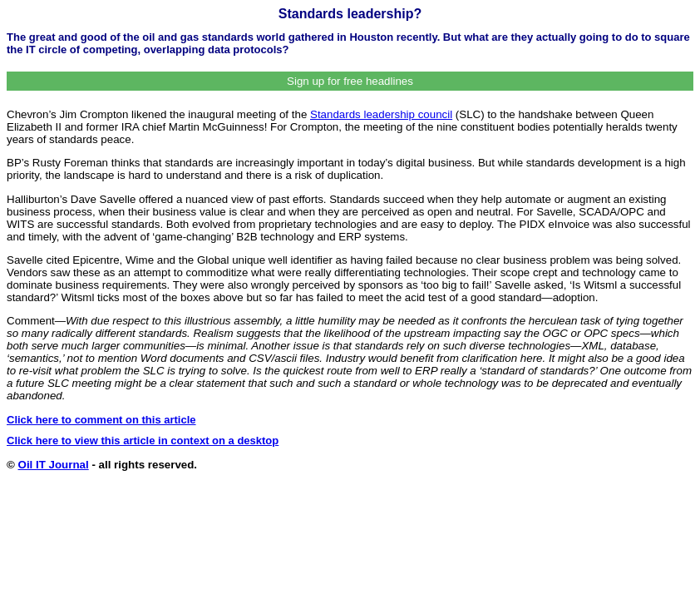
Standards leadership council (381, 114)
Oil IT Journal (54, 465)
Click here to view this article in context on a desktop (143, 441)
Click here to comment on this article (101, 420)
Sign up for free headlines (350, 81)
